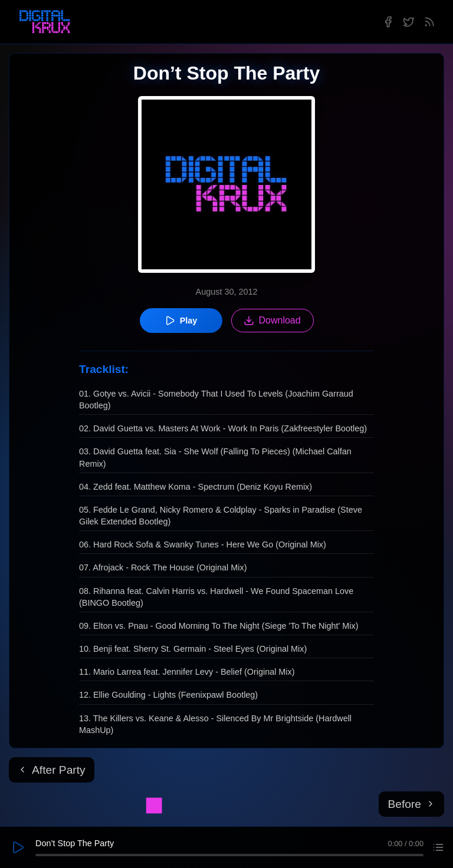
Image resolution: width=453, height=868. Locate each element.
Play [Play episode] (181, 321)
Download (272, 321)
